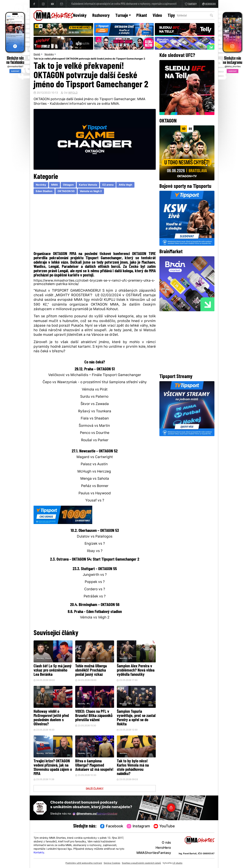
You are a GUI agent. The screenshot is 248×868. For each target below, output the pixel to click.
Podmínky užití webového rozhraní (84, 863)
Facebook (112, 826)
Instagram (138, 826)
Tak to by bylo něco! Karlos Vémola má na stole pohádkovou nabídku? (133, 768)
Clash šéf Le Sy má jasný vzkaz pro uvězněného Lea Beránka (53, 671)
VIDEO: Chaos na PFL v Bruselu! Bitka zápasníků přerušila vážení (94, 716)
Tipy (171, 16)
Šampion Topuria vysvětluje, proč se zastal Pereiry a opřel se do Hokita (136, 718)
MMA (54, 185)
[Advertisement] (95, 224)
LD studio (177, 863)
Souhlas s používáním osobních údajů (141, 863)
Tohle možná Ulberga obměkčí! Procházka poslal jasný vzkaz (91, 671)
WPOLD (73, 93)
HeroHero (163, 848)
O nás (166, 843)
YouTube (164, 826)
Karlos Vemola (88, 185)
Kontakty (39, 853)
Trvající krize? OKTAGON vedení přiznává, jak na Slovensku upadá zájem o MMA (53, 768)
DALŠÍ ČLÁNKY (95, 789)
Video (157, 16)
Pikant (142, 16)
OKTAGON (50, 753)
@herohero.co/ (95, 814)
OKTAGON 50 (66, 191)
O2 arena (108, 185)
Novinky (80, 16)
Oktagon (68, 185)
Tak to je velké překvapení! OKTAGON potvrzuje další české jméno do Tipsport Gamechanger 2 (89, 59)
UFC (89, 658)
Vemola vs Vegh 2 (91, 191)
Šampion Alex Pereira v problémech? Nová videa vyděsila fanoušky (136, 671)
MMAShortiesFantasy (154, 853)
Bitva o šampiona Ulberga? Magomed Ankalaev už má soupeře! (94, 766)
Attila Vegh (125, 185)
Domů (37, 55)
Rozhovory (101, 16)
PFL (88, 704)
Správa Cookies (112, 863)
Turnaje (123, 16)
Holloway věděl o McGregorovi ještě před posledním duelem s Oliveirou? (51, 718)
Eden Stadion (44, 191)
